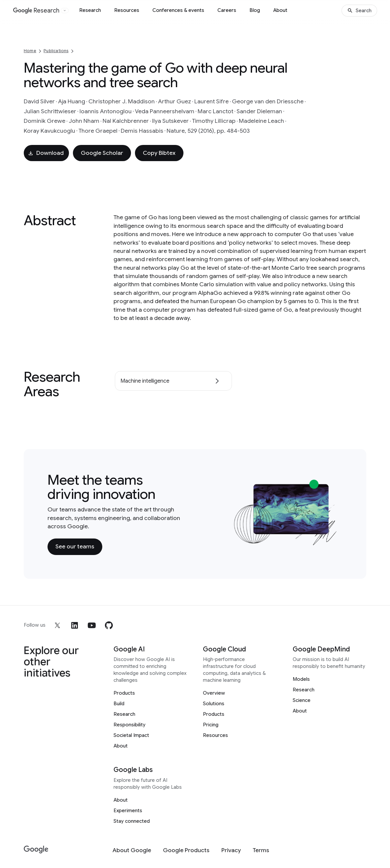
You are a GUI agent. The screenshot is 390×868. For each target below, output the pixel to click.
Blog (255, 10)
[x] (57, 625)
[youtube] (92, 625)
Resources (127, 10)
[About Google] (132, 850)
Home (30, 51)
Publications (56, 51)
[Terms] (261, 850)
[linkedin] (75, 625)
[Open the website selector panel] (65, 11)
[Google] (36, 850)
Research (90, 10)
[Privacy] (231, 850)
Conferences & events (178, 10)
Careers (227, 10)
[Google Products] (186, 850)
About (280, 10)
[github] (109, 625)
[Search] (359, 11)
